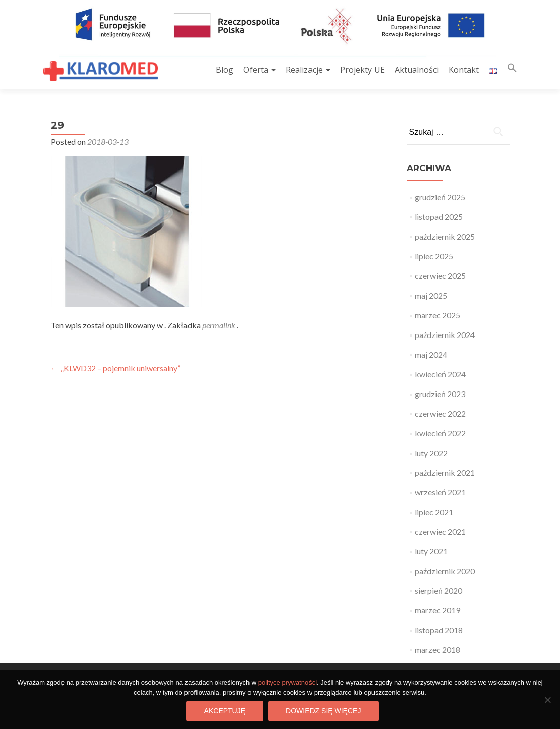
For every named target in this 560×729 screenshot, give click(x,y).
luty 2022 (431, 453)
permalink (220, 325)
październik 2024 (445, 335)
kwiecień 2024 (440, 374)
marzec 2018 (438, 650)
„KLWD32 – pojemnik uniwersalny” (116, 368)
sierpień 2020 (439, 591)
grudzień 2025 (440, 197)
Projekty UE (362, 70)
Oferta (256, 70)
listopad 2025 (439, 217)
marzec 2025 (438, 315)
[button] (512, 70)
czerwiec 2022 (440, 413)
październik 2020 (445, 571)
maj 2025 (431, 295)
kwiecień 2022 (440, 433)
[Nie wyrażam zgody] (547, 700)
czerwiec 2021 (440, 531)
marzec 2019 (438, 610)
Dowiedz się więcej (323, 711)
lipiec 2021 (434, 512)
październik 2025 (445, 236)
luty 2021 (431, 551)
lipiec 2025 (434, 256)
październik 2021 (445, 472)
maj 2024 (431, 354)
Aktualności (417, 70)
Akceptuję (225, 711)
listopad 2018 (439, 630)
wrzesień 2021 (440, 492)
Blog (225, 70)
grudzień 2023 (440, 394)
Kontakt (464, 70)
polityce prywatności (287, 682)
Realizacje (304, 70)
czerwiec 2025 (440, 276)
